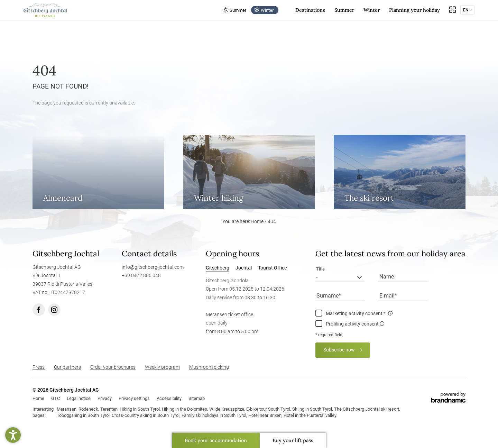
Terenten (109, 409)
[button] (13, 435)
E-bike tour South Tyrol (268, 409)
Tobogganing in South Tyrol (83, 415)
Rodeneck (88, 409)
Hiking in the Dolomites (185, 409)
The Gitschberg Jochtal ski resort (367, 409)
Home (258, 222)
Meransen (67, 409)
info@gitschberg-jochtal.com (153, 267)
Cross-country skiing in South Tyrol (146, 415)
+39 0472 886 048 (141, 276)
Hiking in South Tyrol (140, 409)
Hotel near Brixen (265, 415)
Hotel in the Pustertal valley (310, 415)
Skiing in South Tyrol (312, 409)
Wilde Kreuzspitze (227, 409)
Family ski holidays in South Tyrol (214, 415)
